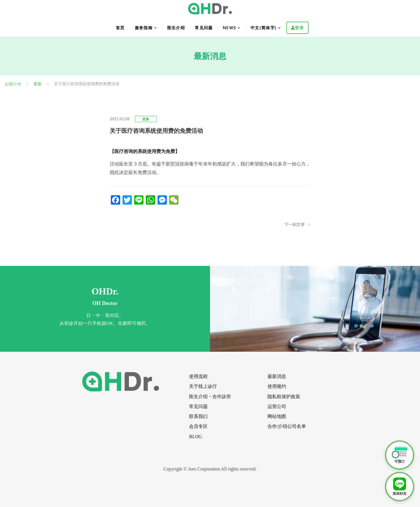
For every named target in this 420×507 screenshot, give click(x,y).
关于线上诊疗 (203, 386)
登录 (299, 28)
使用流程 (198, 376)
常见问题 (204, 28)
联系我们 (198, 416)
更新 (146, 119)
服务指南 (144, 28)
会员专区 (198, 426)
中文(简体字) (264, 28)
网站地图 (277, 416)
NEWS (230, 28)
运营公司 (277, 406)
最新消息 (277, 376)
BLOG (195, 437)
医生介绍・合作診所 (210, 397)
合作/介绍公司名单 (287, 426)
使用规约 (277, 386)
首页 (120, 28)
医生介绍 (176, 28)
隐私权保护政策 (284, 397)
